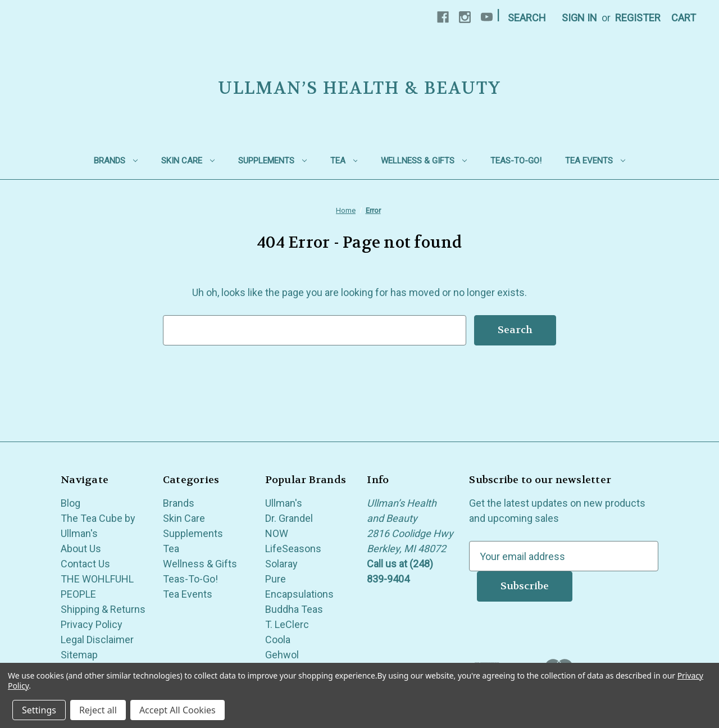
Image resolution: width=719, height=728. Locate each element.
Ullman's (284, 503)
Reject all (98, 710)
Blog (70, 503)
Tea (344, 161)
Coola (278, 640)
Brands (116, 161)
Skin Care (188, 161)
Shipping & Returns (103, 609)
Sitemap (79, 655)
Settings (39, 710)
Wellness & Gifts (424, 161)
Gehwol (282, 655)
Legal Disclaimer (97, 640)
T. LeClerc (287, 624)
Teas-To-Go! (516, 161)
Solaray (281, 564)
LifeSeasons (293, 549)
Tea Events (595, 161)
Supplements (272, 161)
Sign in (579, 18)
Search (527, 18)
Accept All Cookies (178, 710)
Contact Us (85, 564)
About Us (81, 549)
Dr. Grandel (289, 518)
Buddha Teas (294, 609)
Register (638, 18)
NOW (277, 533)
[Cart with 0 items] (684, 18)
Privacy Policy (92, 624)
